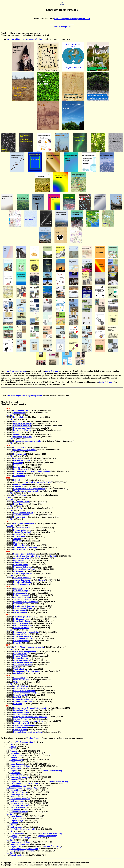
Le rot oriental (19, 551)
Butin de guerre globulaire (24, 555)
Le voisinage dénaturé (22, 431)
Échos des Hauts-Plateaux (15, 372)
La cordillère (19, 475)
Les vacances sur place (23, 627)
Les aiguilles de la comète (24, 525)
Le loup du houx (17, 802)
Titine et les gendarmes (23, 574)
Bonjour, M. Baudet (21, 635)
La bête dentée (19, 679)
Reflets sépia (16, 769)
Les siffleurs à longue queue (25, 653)
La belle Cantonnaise (22, 585)
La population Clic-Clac (23, 514)
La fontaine (21, 659)
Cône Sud (17, 433)
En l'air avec (22, 529)
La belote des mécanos (22, 666)
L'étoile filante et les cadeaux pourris (28, 648)
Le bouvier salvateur (19, 813)
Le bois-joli (18, 535)
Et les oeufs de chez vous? (24, 700)
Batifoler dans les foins (23, 703)
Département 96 (20, 561)
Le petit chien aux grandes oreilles (27, 442)
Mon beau (20, 716)
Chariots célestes (17, 835)
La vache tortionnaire (22, 637)
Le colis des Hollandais (23, 583)
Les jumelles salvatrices (23, 663)
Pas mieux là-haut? (18, 808)
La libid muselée (21, 470)
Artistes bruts (16, 776)
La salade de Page (21, 592)
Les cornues (15, 774)
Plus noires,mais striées (23, 438)
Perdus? (14, 798)
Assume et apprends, (25, 694)
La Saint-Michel (20, 657)
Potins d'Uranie (52, 372)
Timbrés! (14, 752)
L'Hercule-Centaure (19, 793)
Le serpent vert (19, 455)
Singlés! (14, 772)
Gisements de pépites (22, 559)
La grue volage (17, 761)
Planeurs (17, 436)
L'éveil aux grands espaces (24, 618)
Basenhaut (18, 605)
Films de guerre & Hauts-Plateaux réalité (30, 709)
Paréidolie (17, 698)
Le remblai (18, 705)
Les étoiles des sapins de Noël (23, 830)
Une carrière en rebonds (35, 483)
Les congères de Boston (23, 609)
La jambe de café (20, 655)
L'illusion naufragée (21, 596)
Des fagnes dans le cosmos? (24, 451)
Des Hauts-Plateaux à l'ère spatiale (28, 733)
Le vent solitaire (20, 518)
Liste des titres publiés (62, 27)
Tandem (17, 540)
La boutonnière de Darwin (24, 640)
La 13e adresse (19, 620)
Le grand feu (16, 782)
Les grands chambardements (22, 852)
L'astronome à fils (21, 412)
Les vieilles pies (17, 791)
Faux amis (17, 468)
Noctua (14, 763)
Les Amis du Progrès (22, 711)
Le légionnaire (19, 477)
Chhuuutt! (18, 564)
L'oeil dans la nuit (23, 581)
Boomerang (18, 464)
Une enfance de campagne (24, 726)
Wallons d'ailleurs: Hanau (24, 692)
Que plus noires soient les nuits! (26, 492)
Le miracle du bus (21, 566)
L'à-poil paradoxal (21, 642)
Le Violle (17, 644)
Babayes (14, 759)
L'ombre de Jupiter (21, 629)
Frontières (17, 542)
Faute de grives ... (18, 795)
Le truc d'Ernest (17, 756)
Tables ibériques (20, 546)
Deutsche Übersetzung (53, 772)
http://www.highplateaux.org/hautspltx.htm (72, 19)
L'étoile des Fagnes (18, 787)
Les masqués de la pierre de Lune (24, 785)
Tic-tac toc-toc (19, 414)
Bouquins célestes (18, 845)
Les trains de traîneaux (20, 800)
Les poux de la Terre (22, 462)
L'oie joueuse (19, 449)
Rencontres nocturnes (22, 579)
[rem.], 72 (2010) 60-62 (51, 785)
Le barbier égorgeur (22, 661)
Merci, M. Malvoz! (21, 624)
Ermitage (17, 459)
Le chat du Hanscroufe (20, 806)
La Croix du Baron (21, 503)
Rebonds (17, 481)
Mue (15, 544)
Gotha (16, 683)
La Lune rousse (17, 828)
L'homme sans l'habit (22, 429)
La (18, 572)
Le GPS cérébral (20, 690)
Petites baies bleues (21, 713)
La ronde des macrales (20, 778)
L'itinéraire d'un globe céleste (28, 557)
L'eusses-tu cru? (20, 731)
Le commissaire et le (29, 490)
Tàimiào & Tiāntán (21, 601)
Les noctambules (20, 614)
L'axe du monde (17, 765)
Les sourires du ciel (19, 804)
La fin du (18, 505)
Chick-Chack (19, 670)
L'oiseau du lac (19, 538)
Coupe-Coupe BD (20, 696)
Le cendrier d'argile (21, 724)
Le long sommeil (20, 611)
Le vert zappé (19, 466)
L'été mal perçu (20, 496)
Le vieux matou (20, 531)
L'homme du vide (20, 729)
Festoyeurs (18, 590)
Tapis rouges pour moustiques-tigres (28, 722)
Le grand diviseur (20, 418)
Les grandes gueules (21, 598)
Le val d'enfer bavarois (23, 622)
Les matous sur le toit (22, 427)
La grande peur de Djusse (21, 767)
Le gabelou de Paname (23, 568)
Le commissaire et (32, 472)
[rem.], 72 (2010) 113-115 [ (35, 782)
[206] (8, 787)
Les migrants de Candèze (24, 607)
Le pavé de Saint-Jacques (21, 839)
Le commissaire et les (26, 548)
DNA (9, 498)
